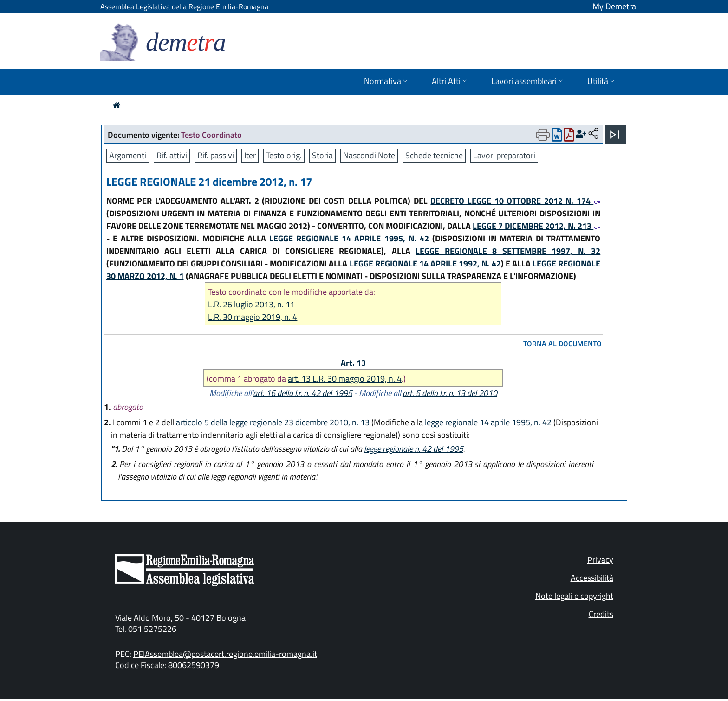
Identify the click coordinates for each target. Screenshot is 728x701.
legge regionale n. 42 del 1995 (414, 449)
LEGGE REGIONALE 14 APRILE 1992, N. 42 (425, 263)
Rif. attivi (172, 155)
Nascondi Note (369, 155)
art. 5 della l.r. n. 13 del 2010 (450, 393)
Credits (601, 614)
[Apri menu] (615, 135)
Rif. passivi (216, 155)
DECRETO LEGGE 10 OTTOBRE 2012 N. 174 (515, 201)
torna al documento (562, 344)
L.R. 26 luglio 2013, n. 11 (251, 304)
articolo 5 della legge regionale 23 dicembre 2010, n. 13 (273, 422)
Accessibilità (592, 578)
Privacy (600, 560)
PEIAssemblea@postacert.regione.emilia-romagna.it (225, 654)
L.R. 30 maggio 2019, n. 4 (253, 317)
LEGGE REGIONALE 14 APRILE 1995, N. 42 (349, 238)
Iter (250, 155)
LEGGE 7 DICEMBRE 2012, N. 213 (536, 226)
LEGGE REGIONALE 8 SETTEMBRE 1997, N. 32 (508, 251)
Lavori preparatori (504, 155)
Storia (322, 155)
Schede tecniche (434, 155)
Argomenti (128, 155)
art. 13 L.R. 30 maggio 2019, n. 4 (345, 379)
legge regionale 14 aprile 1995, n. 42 (488, 422)
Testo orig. (284, 155)
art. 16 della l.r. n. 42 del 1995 (303, 393)
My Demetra (614, 6)
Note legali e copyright (574, 596)
